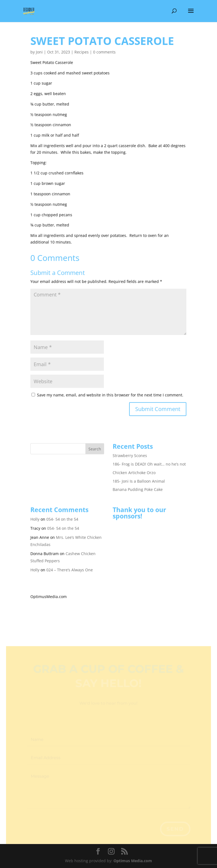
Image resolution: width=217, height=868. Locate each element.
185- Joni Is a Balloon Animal (139, 478)
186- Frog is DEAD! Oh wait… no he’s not (149, 461)
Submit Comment (158, 406)
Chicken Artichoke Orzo (134, 469)
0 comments (105, 52)
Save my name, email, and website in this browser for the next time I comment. (110, 392)
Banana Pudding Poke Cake (137, 486)
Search (95, 446)
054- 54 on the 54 (63, 515)
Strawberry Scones (130, 452)
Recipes (82, 52)
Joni (40, 52)
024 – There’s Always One (70, 566)
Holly (36, 515)
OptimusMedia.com (49, 592)
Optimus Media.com (133, 861)
